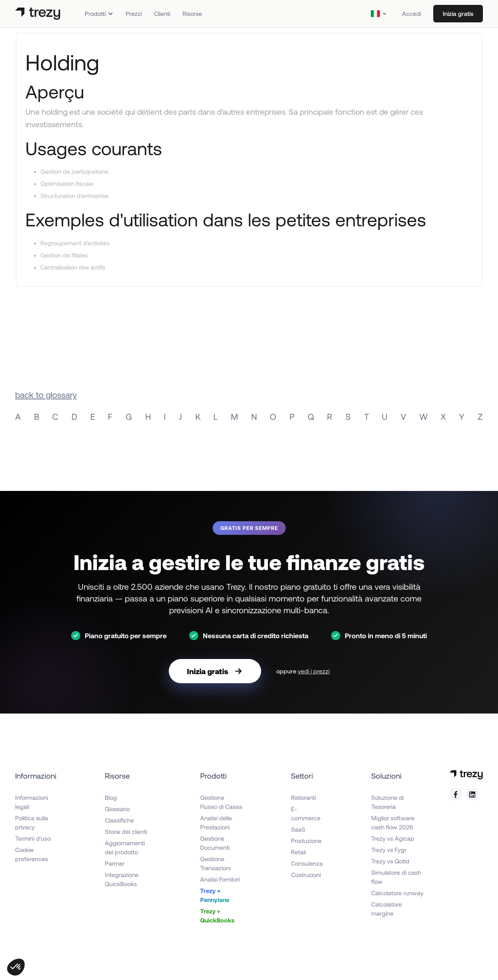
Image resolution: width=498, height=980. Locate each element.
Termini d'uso (33, 838)
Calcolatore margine (387, 909)
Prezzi (134, 13)
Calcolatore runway (397, 893)
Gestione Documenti (215, 843)
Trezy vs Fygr (389, 850)
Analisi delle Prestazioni (216, 822)
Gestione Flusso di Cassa (221, 802)
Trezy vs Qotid (390, 861)
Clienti (162, 13)
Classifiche (119, 820)
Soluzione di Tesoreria (388, 802)
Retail (298, 852)
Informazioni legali (32, 802)
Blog (111, 797)
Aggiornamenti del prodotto (125, 847)
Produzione (306, 841)
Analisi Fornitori (220, 879)
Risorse (192, 13)
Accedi (412, 13)
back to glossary (46, 394)
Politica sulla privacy (32, 822)
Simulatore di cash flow (396, 877)
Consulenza (307, 863)
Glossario (117, 809)
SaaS (298, 829)
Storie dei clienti (126, 831)
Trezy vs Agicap (393, 838)
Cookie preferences (32, 854)
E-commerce (306, 813)
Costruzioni (306, 875)
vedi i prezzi (314, 671)
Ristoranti (303, 797)
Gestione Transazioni (215, 863)
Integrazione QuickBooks (122, 879)
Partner (115, 863)
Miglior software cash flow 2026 (393, 822)
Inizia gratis (458, 13)
